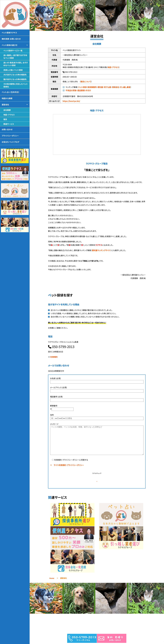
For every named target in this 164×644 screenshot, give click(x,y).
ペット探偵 (82, 87)
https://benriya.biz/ (71, 101)
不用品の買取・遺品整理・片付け (78, 90)
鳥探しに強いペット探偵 (13, 70)
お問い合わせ (7, 129)
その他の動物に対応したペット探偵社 (16, 85)
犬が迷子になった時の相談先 (15, 75)
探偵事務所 (92, 87)
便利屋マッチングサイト (101, 250)
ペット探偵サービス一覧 (13, 51)
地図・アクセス (113, 67)
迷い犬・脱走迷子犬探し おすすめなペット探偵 (16, 64)
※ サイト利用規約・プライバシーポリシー (67, 465)
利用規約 (54, 357)
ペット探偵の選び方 (10, 45)
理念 (5, 119)
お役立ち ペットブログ (10, 142)
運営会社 (5, 105)
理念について (86, 81)
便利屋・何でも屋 (104, 87)
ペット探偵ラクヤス (9, 33)
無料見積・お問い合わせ (11, 39)
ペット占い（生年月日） (10, 92)
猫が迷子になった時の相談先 (15, 79)
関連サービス (9, 124)
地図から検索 (7, 98)
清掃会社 (115, 87)
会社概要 (7, 110)
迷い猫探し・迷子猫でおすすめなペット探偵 (15, 57)
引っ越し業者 (125, 87)
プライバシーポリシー (10, 136)
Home (52, 587)
